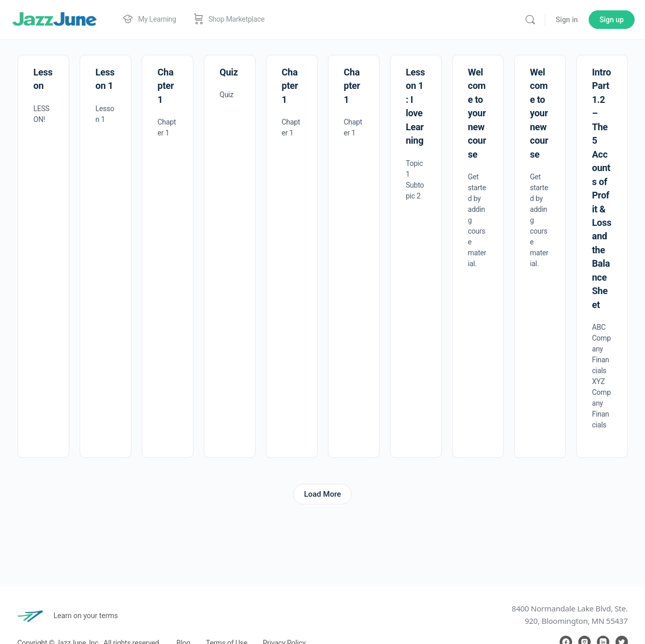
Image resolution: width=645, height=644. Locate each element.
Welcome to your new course (477, 113)
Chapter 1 (166, 86)
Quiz (229, 72)
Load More (323, 494)
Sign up (612, 20)
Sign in (567, 20)
